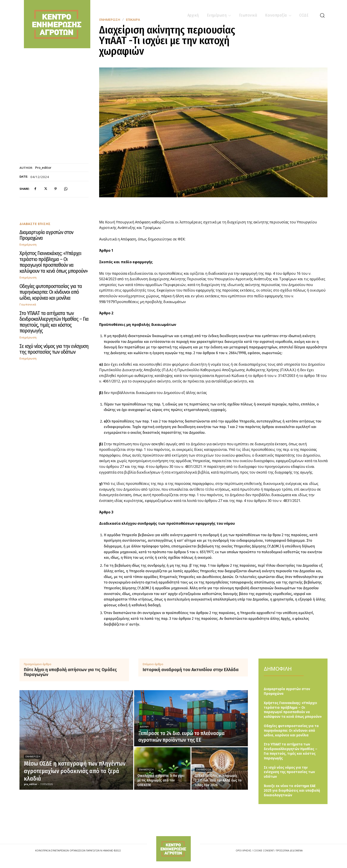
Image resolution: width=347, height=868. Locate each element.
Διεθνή (144, 727)
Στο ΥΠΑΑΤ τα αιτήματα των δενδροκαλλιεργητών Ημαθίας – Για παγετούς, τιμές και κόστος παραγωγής (54, 322)
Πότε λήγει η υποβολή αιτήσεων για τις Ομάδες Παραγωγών (70, 672)
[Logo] (173, 849)
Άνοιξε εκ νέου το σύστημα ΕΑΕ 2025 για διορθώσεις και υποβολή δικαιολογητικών (292, 790)
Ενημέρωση (28, 245)
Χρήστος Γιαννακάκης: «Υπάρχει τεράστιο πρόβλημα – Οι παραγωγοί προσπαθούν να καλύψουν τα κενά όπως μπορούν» (54, 262)
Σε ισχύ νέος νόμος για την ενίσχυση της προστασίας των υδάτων (54, 349)
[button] (322, 15)
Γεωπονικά (28, 304)
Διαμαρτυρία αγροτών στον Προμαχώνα (46, 235)
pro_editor (43, 167)
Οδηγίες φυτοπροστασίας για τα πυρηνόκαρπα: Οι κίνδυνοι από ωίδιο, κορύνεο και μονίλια (51, 292)
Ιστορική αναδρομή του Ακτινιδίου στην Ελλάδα (191, 670)
